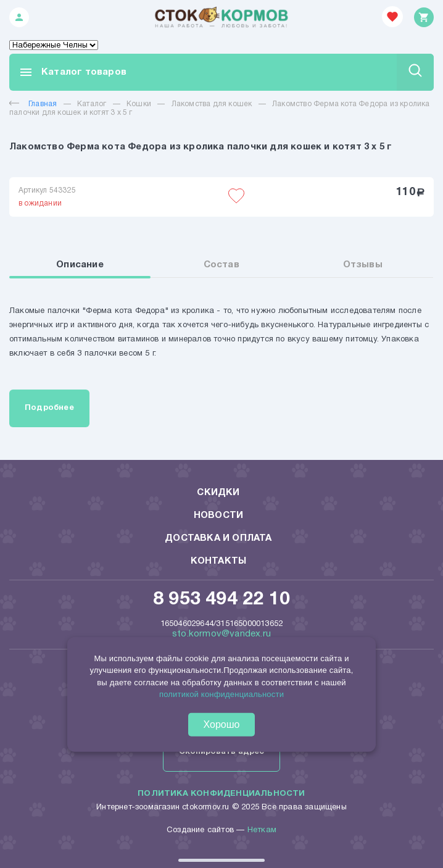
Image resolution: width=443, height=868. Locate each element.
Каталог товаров (72, 72)
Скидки (218, 493)
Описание (80, 265)
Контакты (219, 561)
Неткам (262, 830)
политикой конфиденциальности (221, 694)
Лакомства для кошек (212, 104)
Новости (218, 515)
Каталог (92, 104)
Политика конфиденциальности (221, 794)
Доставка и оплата (218, 538)
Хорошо (222, 724)
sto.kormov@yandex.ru (221, 634)
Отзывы (363, 265)
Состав (221, 265)
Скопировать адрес (221, 752)
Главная (33, 104)
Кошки (139, 104)
